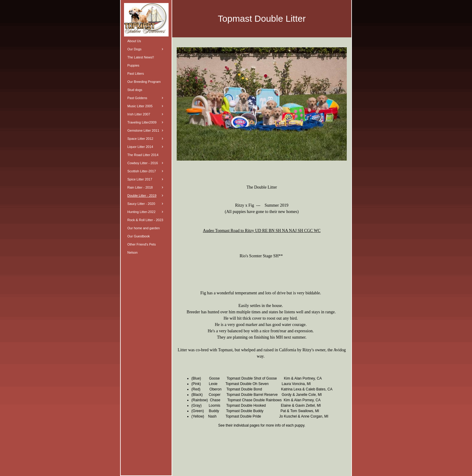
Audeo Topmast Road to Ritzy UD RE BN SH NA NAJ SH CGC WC (262, 231)
